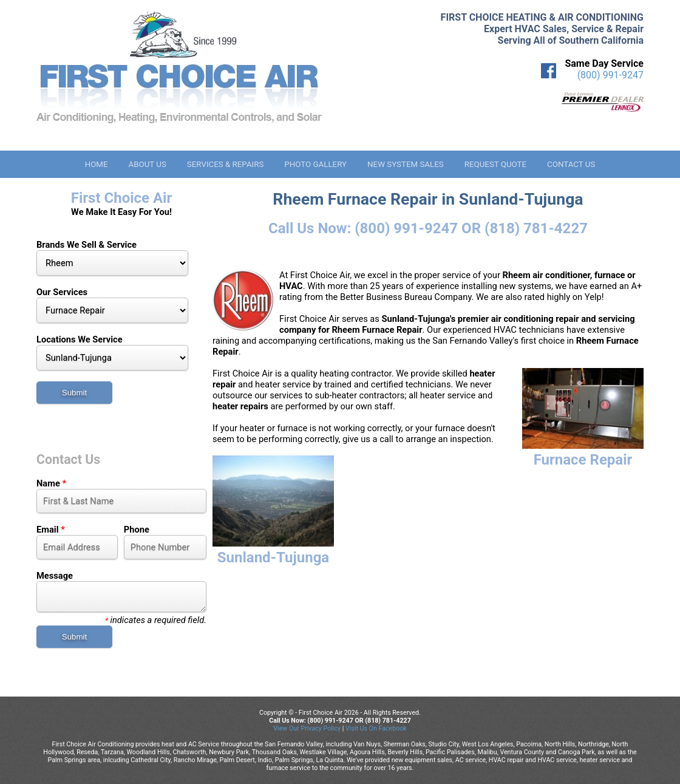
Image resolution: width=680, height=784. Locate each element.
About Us (147, 164)
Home (97, 164)
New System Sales (406, 164)
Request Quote (495, 164)
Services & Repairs (226, 164)
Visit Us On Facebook (376, 728)
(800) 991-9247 (610, 75)
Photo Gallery (315, 164)
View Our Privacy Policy (307, 728)
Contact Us (571, 164)
